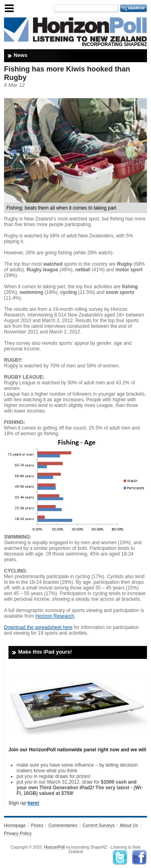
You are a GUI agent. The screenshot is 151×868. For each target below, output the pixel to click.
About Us (129, 825)
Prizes (37, 825)
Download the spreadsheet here (38, 627)
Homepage (15, 825)
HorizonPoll (54, 847)
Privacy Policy (18, 833)
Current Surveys (98, 825)
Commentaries (63, 825)
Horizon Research (55, 616)
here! (33, 803)
